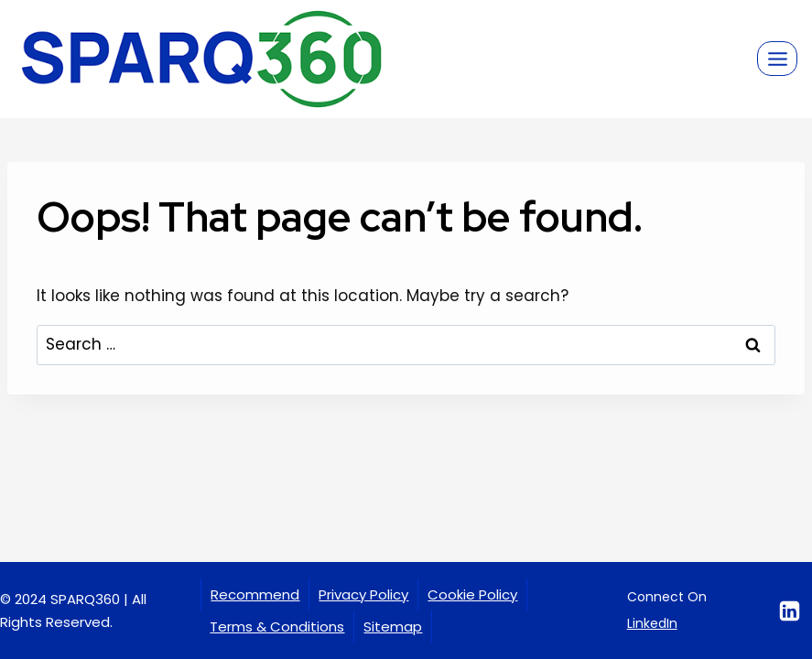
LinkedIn (652, 623)
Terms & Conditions (277, 627)
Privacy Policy (363, 594)
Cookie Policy (472, 594)
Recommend (255, 594)
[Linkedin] (790, 610)
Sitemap (393, 627)
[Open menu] (777, 59)
